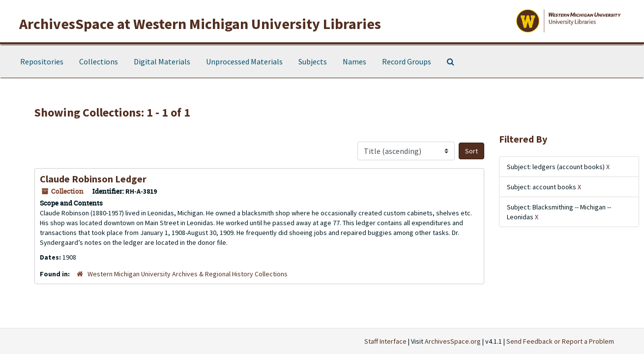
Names (354, 61)
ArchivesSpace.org (453, 341)
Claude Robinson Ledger (93, 179)
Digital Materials (162, 61)
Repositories (42, 61)
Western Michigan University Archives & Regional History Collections (188, 274)
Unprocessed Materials (244, 61)
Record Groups (407, 61)
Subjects (313, 61)
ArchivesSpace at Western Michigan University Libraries (200, 24)
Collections (99, 61)
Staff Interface (385, 341)
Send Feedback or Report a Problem (560, 341)
